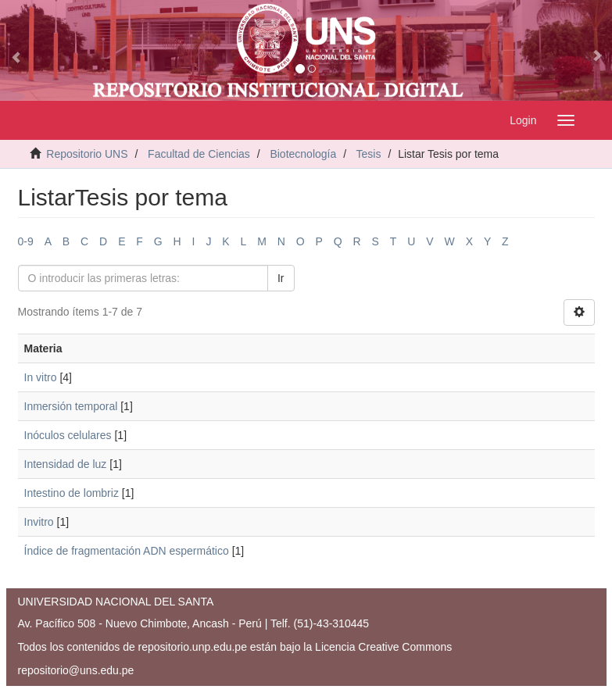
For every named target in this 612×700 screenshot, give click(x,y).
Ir (281, 278)
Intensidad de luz (66, 464)
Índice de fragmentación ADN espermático (127, 551)
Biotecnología (303, 154)
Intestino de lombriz (72, 493)
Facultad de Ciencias (199, 154)
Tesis (369, 154)
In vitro (41, 377)
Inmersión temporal (71, 406)
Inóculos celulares (68, 435)
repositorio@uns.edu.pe (76, 670)
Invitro (39, 522)
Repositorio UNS (87, 154)
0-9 (26, 241)
